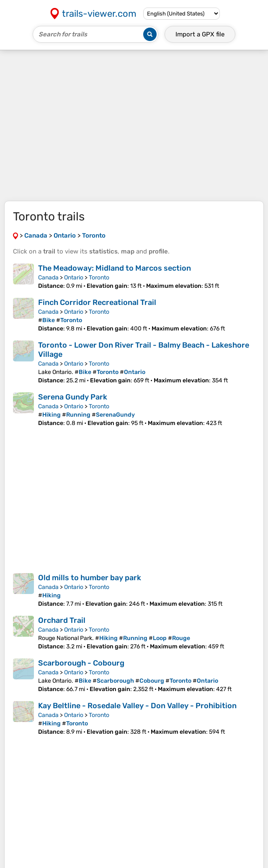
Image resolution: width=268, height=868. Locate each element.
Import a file (200, 34)
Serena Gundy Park (73, 397)
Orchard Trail (62, 620)
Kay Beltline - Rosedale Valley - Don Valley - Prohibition (137, 706)
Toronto (99, 278)
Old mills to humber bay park (90, 578)
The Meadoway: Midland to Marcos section (115, 268)
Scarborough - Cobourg (81, 663)
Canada (48, 278)
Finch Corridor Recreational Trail (97, 302)
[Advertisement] (134, 125)
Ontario (74, 278)
